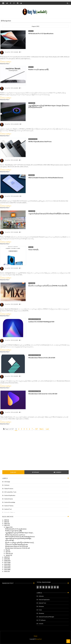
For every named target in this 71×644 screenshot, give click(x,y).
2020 (6, 557)
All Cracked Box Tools (10, 492)
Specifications (33, 139)
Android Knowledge (10, 502)
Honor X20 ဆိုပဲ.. (34, 250)
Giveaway (41, 613)
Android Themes (9, 506)
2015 (6, 566)
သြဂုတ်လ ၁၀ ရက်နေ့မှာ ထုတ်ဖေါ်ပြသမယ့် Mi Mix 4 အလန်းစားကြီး (48, 286)
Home (36, 636)
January (8, 555)
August (8, 527)
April (7, 552)
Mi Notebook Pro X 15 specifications (41, 33)
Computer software (35, 319)
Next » (42, 429)
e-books (41, 624)
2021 (6, 525)
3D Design (7, 482)
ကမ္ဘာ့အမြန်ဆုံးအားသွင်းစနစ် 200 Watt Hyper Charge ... (20, 533)
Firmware (31, 175)
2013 (6, 570)
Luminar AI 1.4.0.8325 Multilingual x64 (41, 322)
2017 (6, 562)
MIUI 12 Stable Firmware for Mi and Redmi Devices (46, 178)
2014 (6, 568)
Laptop (31, 31)
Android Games (9, 499)
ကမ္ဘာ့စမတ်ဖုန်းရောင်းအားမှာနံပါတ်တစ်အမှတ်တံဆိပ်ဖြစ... (19, 538)
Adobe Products (9, 489)
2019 (6, 559)
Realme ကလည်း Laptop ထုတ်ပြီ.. (39, 69)
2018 (6, 561)
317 (36, 429)
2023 (6, 522)
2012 (6, 571)
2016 (6, 564)
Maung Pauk (39, 639)
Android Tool (8, 509)
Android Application (10, 495)
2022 (6, 524)
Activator (7, 485)
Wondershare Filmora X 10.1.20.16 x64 (42, 358)
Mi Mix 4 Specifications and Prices (40, 141)
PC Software (42, 620)
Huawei (31, 247)
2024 (6, 520)
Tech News (32, 103)
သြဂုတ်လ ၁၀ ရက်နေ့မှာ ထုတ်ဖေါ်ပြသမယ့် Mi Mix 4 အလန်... (20, 543)
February (8, 553)
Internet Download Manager (46, 617)
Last (47, 429)
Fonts (40, 610)
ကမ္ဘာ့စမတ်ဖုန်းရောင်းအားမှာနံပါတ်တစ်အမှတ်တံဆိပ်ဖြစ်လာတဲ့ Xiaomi (49, 214)
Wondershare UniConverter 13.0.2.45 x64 (43, 394)
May (7, 550)
